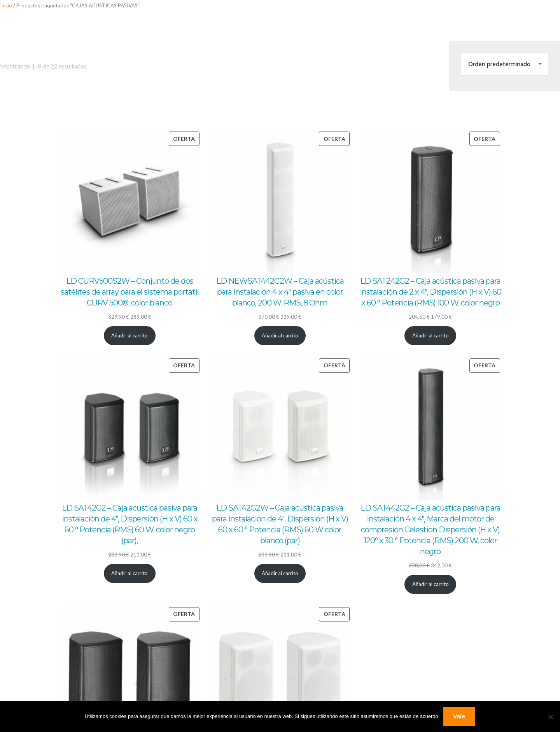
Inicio (6, 5)
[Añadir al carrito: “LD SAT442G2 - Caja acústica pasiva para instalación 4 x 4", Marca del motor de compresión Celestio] (430, 584)
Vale (459, 716)
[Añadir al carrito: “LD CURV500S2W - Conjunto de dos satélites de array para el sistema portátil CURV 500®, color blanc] (130, 336)
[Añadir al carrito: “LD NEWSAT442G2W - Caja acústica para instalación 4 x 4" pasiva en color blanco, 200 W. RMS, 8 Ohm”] (280, 336)
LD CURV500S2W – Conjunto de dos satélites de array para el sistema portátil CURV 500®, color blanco (130, 292)
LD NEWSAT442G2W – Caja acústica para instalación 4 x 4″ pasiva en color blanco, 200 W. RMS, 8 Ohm (280, 292)
